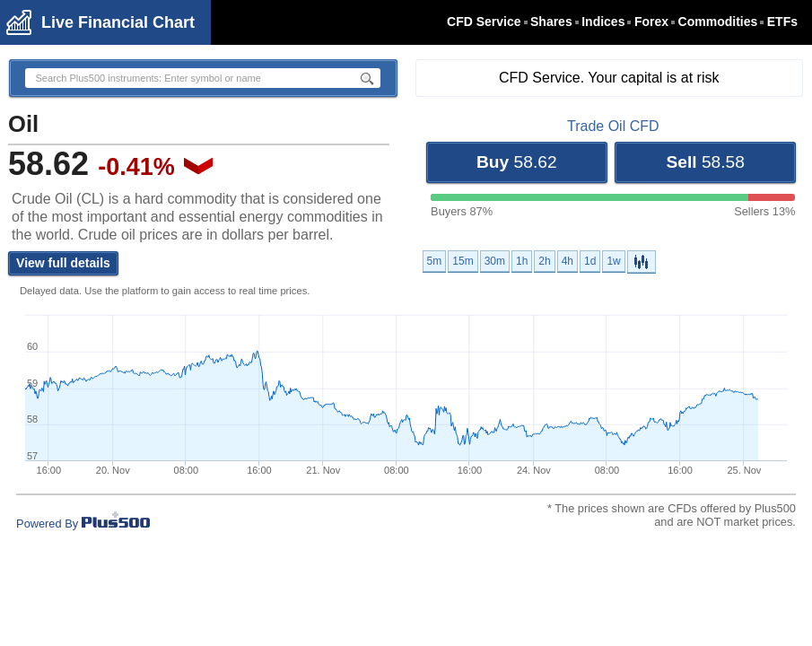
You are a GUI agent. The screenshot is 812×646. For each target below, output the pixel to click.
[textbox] (181, 78)
